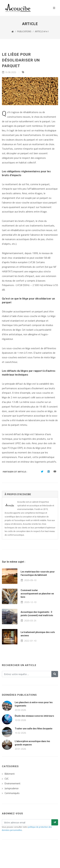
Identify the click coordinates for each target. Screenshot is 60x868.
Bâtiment (10, 774)
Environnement (13, 784)
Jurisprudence (12, 788)
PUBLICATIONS (24, 31)
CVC (7, 779)
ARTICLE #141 (42, 31)
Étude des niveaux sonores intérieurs (34, 716)
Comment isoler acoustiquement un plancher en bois (37, 594)
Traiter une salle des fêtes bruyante (34, 729)
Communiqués (12, 793)
